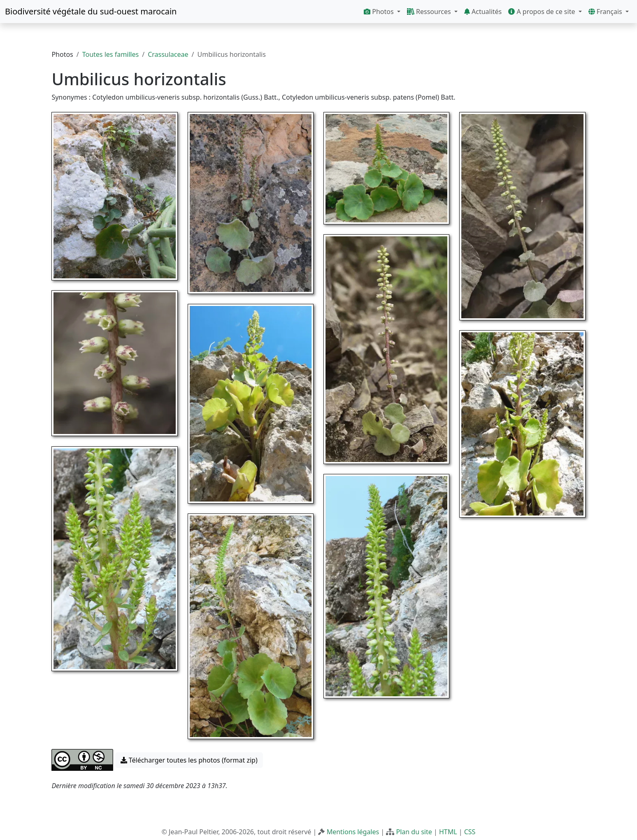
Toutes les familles (110, 54)
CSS (470, 832)
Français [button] (606, 12)
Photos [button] (380, 12)
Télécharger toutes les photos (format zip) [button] (189, 760)
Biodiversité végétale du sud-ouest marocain (91, 11)
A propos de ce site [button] (542, 12)
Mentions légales (353, 832)
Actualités (483, 12)
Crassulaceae (168, 54)
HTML (448, 832)
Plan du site (414, 832)
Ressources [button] (430, 12)
